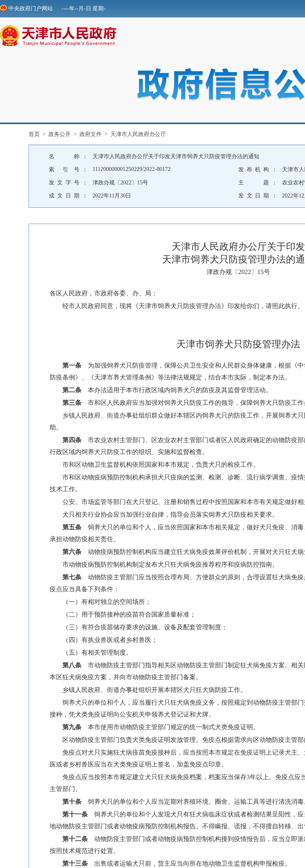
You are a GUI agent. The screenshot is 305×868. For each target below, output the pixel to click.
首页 (34, 134)
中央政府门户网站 (26, 9)
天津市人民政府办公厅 (138, 134)
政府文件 (91, 134)
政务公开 (60, 134)
